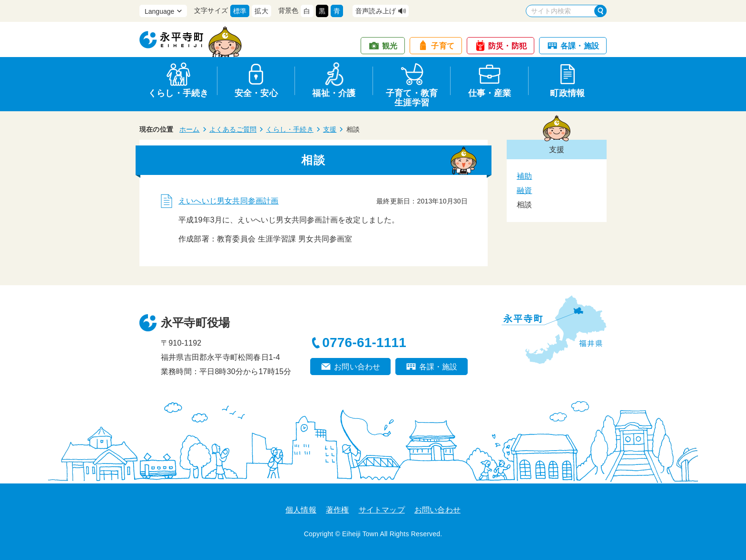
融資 (524, 190)
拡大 (261, 11)
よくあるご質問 (233, 129)
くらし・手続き (178, 93)
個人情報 (301, 510)
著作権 (338, 510)
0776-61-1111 (364, 343)
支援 (330, 129)
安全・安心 (256, 93)
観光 (390, 46)
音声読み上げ (376, 11)
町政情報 (567, 93)
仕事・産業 (490, 93)
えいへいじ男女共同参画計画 (229, 201)
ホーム (190, 129)
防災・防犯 (507, 46)
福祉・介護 (334, 93)
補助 (524, 176)
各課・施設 (580, 46)
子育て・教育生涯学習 (412, 96)
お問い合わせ (357, 367)
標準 (240, 11)
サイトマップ (382, 510)
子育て (443, 46)
